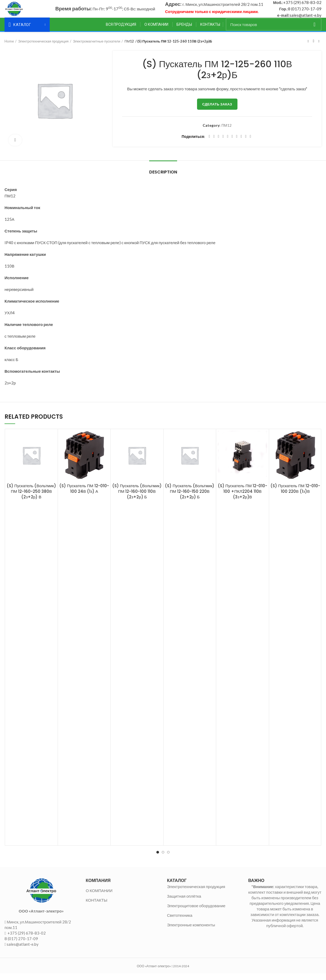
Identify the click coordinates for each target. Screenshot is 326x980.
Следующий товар (319, 48)
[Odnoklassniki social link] (232, 143)
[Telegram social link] (246, 143)
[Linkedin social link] (228, 143)
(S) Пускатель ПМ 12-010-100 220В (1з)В (295, 495)
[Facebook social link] (209, 143)
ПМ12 (129, 48)
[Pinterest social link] (223, 143)
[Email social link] (218, 143)
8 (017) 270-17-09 (305, 12)
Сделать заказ (217, 111)
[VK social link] (241, 143)
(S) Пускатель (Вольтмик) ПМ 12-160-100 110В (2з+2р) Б (137, 498)
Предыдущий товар (308, 48)
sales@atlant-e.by (306, 18)
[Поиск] (274, 31)
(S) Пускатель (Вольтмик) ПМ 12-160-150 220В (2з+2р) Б (190, 498)
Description (163, 178)
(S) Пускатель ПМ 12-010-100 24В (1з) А (84, 495)
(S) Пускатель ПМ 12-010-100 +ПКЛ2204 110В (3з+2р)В (243, 498)
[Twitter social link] (214, 143)
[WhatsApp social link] (237, 143)
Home (9, 48)
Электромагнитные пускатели (97, 48)
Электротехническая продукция (43, 48)
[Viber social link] (250, 143)
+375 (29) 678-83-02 (302, 6)
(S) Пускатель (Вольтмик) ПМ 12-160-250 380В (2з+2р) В (31, 498)
